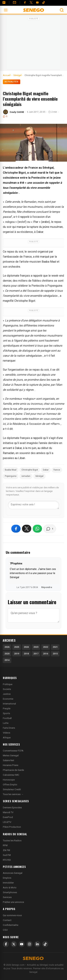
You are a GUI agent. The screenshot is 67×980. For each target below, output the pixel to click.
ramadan (26, 476)
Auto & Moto (10, 888)
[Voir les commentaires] (50, 529)
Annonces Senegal (13, 873)
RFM (5, 845)
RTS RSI (7, 860)
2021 (55, 647)
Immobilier (8, 883)
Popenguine (11, 476)
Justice (7, 694)
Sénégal (39, 476)
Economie (8, 699)
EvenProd (8, 817)
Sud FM (7, 855)
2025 (17, 647)
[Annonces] (4, 3)
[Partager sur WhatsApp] (37, 529)
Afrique (7, 738)
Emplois (7, 878)
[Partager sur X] (27, 529)
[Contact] (14, 3)
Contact (7, 920)
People (7, 708)
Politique (8, 684)
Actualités (12, 82)
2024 (26, 647)
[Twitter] (31, 3)
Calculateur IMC (11, 775)
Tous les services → (13, 794)
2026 (7, 647)
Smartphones (10, 892)
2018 (26, 654)
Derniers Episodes (12, 808)
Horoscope (9, 780)
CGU (5, 930)
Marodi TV (8, 812)
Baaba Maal (11, 470)
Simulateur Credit (12, 789)
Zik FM (6, 850)
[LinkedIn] (37, 944)
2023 (36, 647)
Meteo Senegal (11, 755)
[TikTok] (45, 944)
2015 (55, 654)
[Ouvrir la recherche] (62, 10)
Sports (6, 713)
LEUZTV (7, 822)
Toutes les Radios (12, 841)
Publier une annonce (13, 902)
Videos (7, 733)
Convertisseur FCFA (13, 751)
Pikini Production (12, 827)
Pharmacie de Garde (13, 770)
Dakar (46, 470)
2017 (36, 654)
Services (7, 897)
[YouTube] (37, 3)
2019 (17, 654)
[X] (14, 944)
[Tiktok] (44, 3)
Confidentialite (11, 925)
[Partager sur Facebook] (16, 529)
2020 (7, 654)
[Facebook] (25, 3)
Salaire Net (8, 760)
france (57, 470)
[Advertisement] (34, 44)
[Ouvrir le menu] (6, 10)
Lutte (6, 723)
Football (7, 718)
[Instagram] (29, 944)
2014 (7, 660)
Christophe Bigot (30, 470)
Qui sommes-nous (12, 915)
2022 (46, 647)
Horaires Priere (11, 765)
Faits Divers (9, 728)
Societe (7, 689)
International (9, 704)
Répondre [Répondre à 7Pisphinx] (47, 587)
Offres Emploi (10, 785)
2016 (46, 654)
